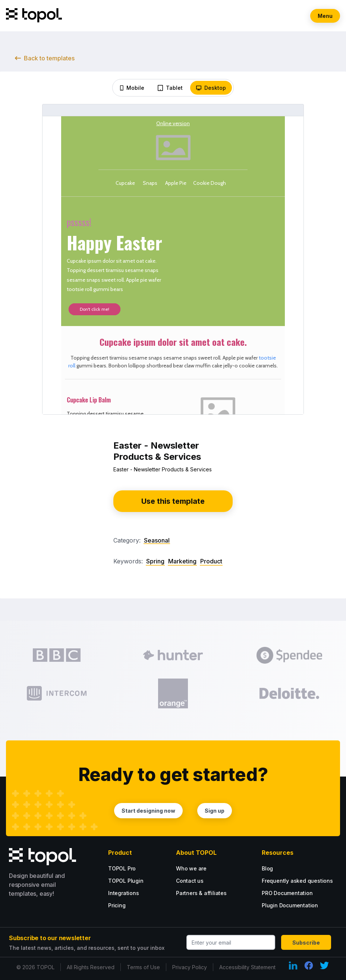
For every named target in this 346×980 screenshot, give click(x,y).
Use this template (173, 501)
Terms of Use (143, 967)
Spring (155, 562)
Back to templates (45, 58)
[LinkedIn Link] (293, 965)
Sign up (215, 811)
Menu (325, 16)
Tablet (170, 88)
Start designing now (148, 811)
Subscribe (306, 943)
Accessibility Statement (247, 967)
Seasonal (157, 540)
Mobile (132, 88)
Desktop (211, 88)
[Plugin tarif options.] (138, 881)
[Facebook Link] (309, 965)
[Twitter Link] (324, 965)
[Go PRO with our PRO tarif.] (132, 868)
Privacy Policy (190, 967)
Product (211, 562)
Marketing (182, 562)
